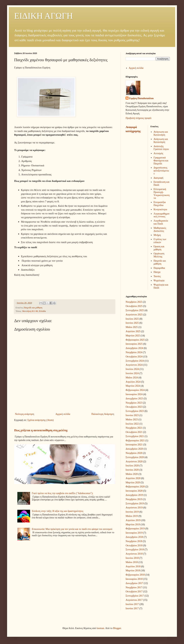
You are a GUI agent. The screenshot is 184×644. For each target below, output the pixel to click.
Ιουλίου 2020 (132, 466)
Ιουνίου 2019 (132, 512)
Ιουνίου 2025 (132, 323)
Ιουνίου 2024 (132, 373)
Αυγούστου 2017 (134, 600)
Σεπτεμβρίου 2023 (135, 411)
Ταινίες (157, 276)
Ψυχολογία (159, 281)
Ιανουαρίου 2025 (134, 344)
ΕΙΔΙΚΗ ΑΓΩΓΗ (43, 16)
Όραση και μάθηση (159, 248)
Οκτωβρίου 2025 (134, 306)
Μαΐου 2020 (132, 474)
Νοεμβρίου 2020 (134, 453)
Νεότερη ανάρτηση (25, 414)
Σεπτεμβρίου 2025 (135, 310)
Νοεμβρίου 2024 (134, 352)
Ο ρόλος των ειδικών (160, 241)
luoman (100, 628)
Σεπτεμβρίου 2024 (135, 361)
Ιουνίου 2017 (132, 608)
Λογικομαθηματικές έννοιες (162, 215)
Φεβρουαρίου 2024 (135, 390)
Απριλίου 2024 (133, 382)
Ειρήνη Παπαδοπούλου (141, 98)
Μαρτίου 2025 (133, 336)
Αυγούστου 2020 (134, 462)
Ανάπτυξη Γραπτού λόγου (161, 148)
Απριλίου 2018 (133, 566)
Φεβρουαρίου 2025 (135, 340)
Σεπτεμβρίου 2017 (135, 596)
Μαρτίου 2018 (133, 571)
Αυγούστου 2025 (134, 315)
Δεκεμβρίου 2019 (134, 495)
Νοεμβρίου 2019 (134, 499)
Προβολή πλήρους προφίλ (139, 118)
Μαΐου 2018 (132, 562)
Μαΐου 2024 (132, 378)
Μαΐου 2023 (132, 420)
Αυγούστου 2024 (134, 365)
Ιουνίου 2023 (132, 415)
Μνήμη (157, 235)
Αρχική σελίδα (63, 414)
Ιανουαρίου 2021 (134, 445)
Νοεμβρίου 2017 (134, 587)
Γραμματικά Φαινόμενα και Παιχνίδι (161, 161)
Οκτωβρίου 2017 (134, 592)
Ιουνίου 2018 (132, 558)
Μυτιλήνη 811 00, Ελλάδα (34, 311)
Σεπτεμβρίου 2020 (135, 457)
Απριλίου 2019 (133, 520)
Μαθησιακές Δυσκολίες (160, 229)
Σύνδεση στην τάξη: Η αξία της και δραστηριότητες (58, 511)
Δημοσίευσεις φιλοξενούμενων (161, 171)
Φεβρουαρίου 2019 (135, 529)
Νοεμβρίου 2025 (134, 302)
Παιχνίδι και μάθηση (33, 308)
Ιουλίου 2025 (132, 319)
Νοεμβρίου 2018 (134, 541)
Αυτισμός (158, 153)
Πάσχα (157, 272)
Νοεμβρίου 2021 (134, 428)
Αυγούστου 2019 (134, 508)
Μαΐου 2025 (132, 327)
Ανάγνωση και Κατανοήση (161, 133)
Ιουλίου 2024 (132, 369)
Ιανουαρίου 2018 (134, 579)
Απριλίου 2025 (133, 331)
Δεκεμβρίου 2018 (134, 537)
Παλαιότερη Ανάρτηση (103, 414)
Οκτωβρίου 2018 (134, 545)
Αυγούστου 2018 (134, 554)
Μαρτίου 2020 (133, 483)
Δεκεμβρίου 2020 (134, 449)
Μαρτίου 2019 (133, 524)
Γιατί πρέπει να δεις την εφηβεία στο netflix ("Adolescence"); (62, 493)
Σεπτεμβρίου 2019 (135, 504)
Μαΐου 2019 (132, 516)
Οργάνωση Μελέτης (159, 255)
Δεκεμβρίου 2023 (134, 399)
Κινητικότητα (160, 209)
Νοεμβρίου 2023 (134, 403)
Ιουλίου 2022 (132, 424)
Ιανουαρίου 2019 (134, 533)
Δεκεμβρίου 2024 (134, 348)
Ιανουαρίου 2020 (134, 491)
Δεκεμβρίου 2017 (134, 583)
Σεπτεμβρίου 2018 (135, 550)
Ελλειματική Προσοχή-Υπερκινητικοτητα (162, 194)
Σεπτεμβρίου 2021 (135, 436)
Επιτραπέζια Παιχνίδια (160, 204)
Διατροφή (158, 178)
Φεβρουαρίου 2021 (135, 441)
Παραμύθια (159, 268)
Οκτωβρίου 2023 (134, 407)
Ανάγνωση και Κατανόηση (161, 141)
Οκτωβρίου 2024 (134, 357)
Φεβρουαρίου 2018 (135, 575)
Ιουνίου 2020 (132, 470)
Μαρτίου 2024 (133, 386)
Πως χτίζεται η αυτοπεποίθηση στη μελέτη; (41, 430)
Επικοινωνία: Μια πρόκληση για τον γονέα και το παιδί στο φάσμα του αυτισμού (72, 529)
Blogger (117, 628)
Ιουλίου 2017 (132, 604)
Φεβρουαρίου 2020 (135, 487)
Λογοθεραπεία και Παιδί (161, 222)
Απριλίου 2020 (133, 478)
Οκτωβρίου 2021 (134, 432)
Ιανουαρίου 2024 (134, 394)
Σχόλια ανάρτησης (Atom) (41, 420)
